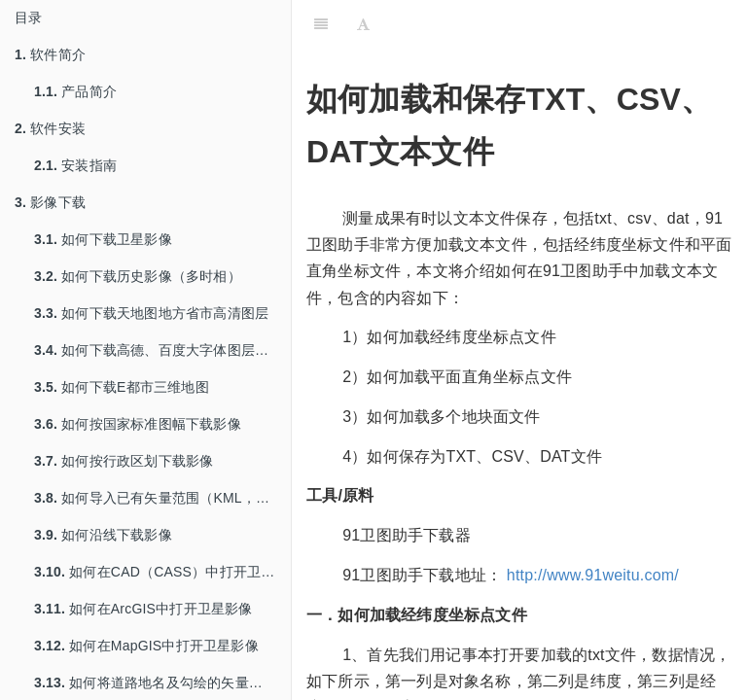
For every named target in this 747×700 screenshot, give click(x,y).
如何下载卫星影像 (103, 239)
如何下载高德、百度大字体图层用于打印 (162, 350)
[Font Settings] (363, 24)
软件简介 (50, 54)
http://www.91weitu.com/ (593, 575)
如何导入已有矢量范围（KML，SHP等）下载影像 (162, 498)
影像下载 (50, 202)
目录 (28, 17)
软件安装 (50, 128)
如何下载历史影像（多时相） (138, 276)
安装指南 (75, 165)
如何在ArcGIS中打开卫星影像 (143, 609)
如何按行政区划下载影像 (124, 461)
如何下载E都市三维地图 (122, 387)
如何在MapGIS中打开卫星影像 (146, 646)
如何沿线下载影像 (103, 535)
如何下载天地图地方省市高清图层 (151, 313)
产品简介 (75, 91)
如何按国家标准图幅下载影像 (138, 424)
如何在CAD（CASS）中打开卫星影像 (162, 572)
